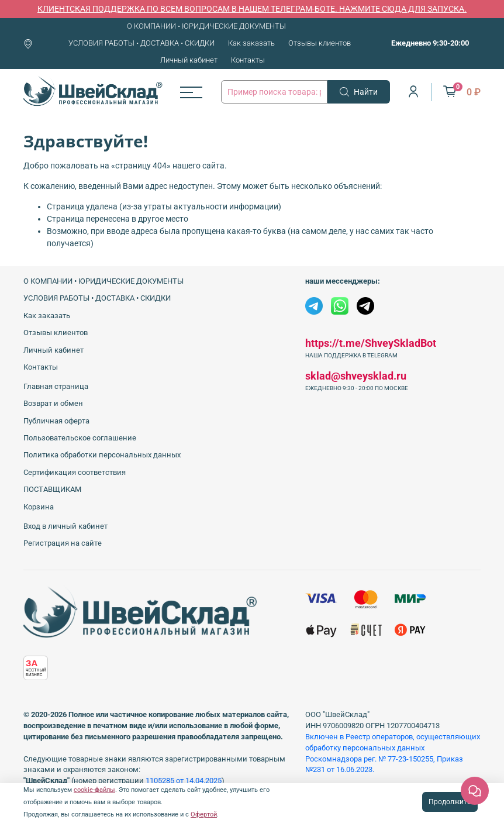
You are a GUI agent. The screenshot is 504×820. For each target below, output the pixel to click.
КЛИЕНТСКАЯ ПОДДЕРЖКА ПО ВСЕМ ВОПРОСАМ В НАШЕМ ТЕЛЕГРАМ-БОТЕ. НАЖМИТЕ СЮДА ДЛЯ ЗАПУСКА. (252, 9)
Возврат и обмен (53, 403)
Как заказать (251, 43)
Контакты (248, 60)
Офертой (204, 814)
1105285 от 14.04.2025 (184, 781)
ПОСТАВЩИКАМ (52, 489)
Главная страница (56, 386)
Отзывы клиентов (320, 43)
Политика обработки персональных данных (102, 455)
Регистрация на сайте (63, 543)
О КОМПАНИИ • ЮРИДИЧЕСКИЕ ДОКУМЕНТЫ (206, 26)
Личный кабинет (189, 60)
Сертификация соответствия (75, 472)
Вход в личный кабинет (65, 526)
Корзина (39, 507)
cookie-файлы (94, 790)
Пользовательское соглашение (80, 438)
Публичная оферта (56, 421)
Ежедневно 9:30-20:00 (430, 43)
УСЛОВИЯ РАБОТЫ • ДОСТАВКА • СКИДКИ (141, 43)
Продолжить (450, 802)
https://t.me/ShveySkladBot (371, 343)
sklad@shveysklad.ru (356, 376)
